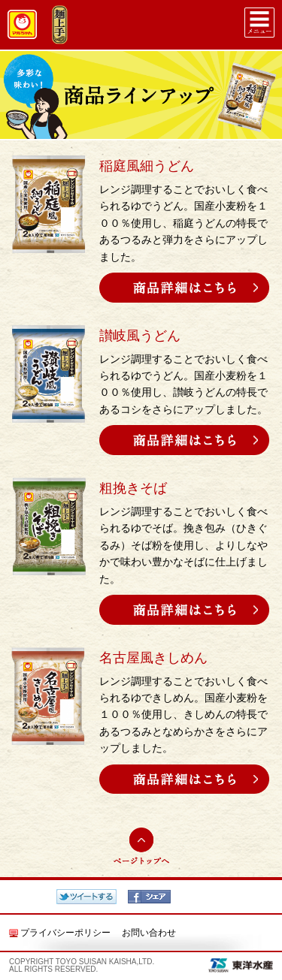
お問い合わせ (149, 933)
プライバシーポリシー (65, 933)
